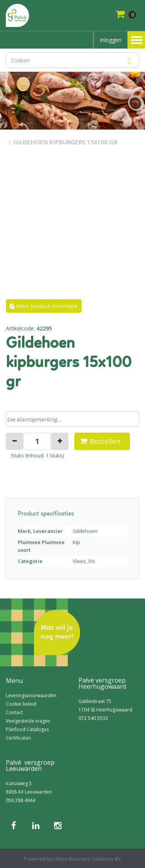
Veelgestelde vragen (28, 721)
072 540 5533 (93, 718)
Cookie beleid (21, 704)
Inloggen (111, 40)
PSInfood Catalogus (27, 729)
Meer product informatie (47, 306)
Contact (14, 712)
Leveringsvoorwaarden (31, 695)
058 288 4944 (20, 800)
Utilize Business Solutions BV (87, 859)
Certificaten (18, 738)
